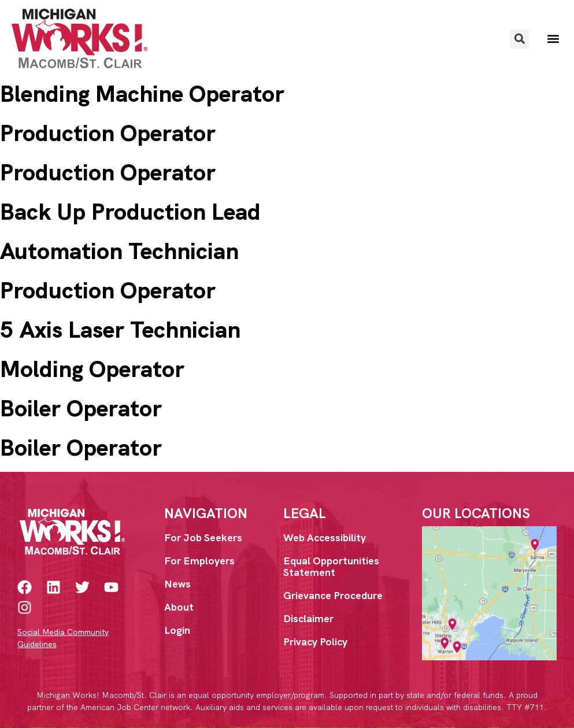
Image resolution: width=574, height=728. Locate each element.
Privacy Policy (315, 642)
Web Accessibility (325, 537)
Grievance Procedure (333, 595)
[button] (519, 39)
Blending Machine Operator (142, 94)
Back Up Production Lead (130, 212)
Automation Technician (119, 251)
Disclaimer (308, 618)
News (177, 584)
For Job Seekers (203, 537)
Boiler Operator (81, 408)
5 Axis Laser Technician (120, 330)
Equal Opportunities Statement (331, 566)
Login (177, 630)
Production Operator (108, 133)
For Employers (199, 561)
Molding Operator (92, 369)
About (179, 607)
